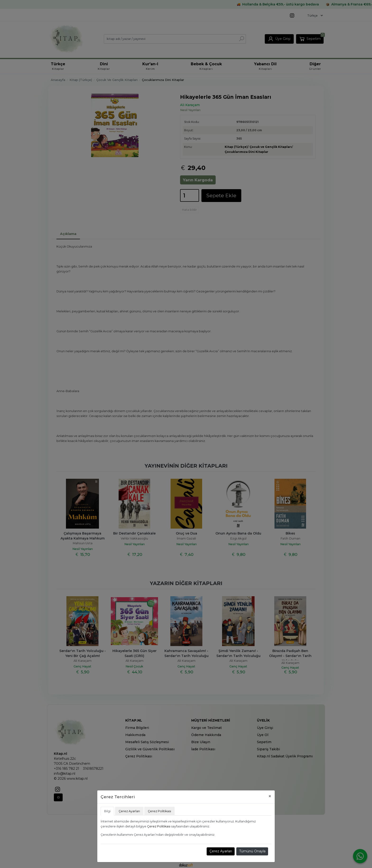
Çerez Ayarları (221, 851)
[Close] (270, 796)
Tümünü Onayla (252, 851)
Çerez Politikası (159, 826)
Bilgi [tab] (107, 811)
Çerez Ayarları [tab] (129, 811)
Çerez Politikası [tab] (159, 811)
